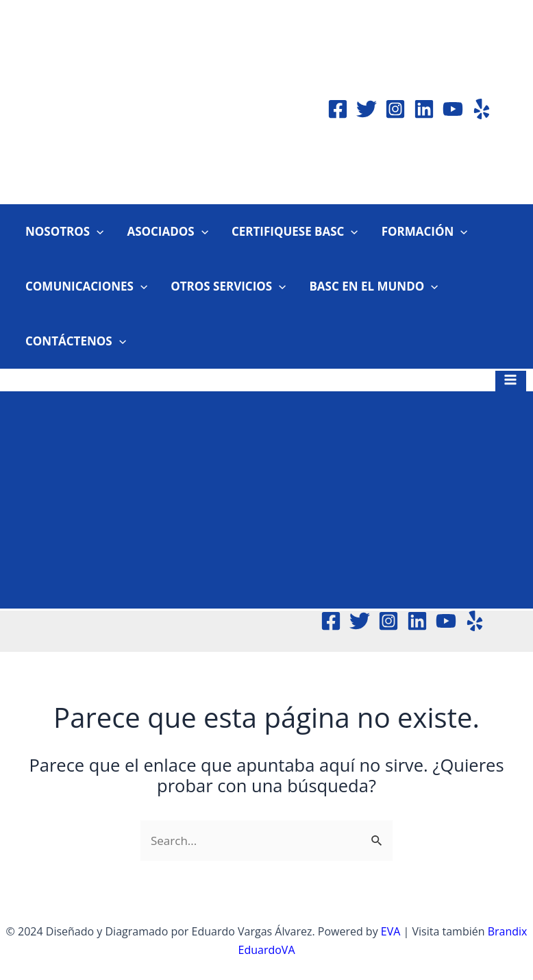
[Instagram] (395, 109)
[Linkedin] (424, 109)
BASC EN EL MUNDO (373, 286)
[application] (97, 232)
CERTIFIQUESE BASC (295, 232)
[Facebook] (338, 109)
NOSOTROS (64, 232)
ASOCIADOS (167, 232)
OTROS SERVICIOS (228, 286)
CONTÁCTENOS (76, 341)
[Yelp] (482, 109)
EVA (391, 931)
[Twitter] (367, 109)
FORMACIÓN (425, 232)
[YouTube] (453, 109)
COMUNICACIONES (86, 286)
